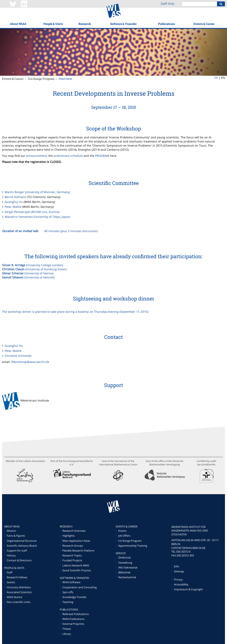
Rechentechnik (127, 577)
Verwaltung (125, 563)
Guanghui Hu (14, 202)
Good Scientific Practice (77, 570)
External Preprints (73, 624)
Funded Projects (72, 560)
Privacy (178, 579)
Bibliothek (124, 572)
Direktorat (125, 557)
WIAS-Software (71, 582)
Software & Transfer (123, 24)
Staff (10, 572)
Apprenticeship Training (133, 546)
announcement (37, 156)
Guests (11, 582)
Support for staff (17, 551)
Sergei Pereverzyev (18, 212)
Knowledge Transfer (74, 597)
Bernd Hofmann (16, 197)
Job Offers (124, 536)
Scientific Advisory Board (22, 546)
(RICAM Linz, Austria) (45, 212)
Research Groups (73, 546)
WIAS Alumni (14, 597)
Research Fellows (17, 577)
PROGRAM (102, 156)
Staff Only (167, 4)
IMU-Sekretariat (128, 567)
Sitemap (179, 571)
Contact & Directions (19, 560)
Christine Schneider (18, 356)
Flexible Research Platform (78, 551)
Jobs (177, 566)
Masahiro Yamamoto (19, 217)
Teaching (68, 602)
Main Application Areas (76, 541)
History (11, 555)
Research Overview (74, 531)
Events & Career (204, 24)
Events (122, 531)
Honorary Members (19, 587)
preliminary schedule (69, 156)
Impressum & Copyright (188, 589)
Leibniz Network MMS (76, 565)
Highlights (69, 536)
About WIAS (18, 24)
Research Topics (72, 555)
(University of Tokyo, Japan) (51, 217)
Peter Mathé (13, 207)
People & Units (53, 24)
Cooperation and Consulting (80, 587)
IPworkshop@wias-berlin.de (30, 362)
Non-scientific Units (19, 602)
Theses (67, 629)
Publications (167, 24)
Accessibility (181, 584)
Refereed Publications (76, 614)
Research (85, 24)
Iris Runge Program (41, 79)
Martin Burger (14, 192)
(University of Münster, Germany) (47, 192)
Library (67, 634)
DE (216, 78)
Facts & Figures (16, 536)
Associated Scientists (19, 592)
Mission (11, 531)
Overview (65, 79)
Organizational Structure (22, 541)
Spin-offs (68, 592)
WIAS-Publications (73, 619)
